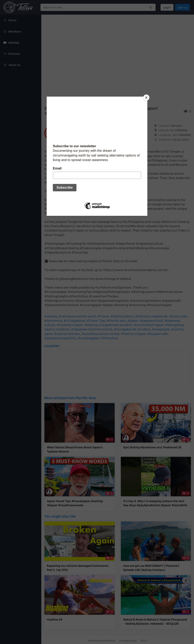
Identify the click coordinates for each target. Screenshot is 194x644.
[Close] (146, 98)
